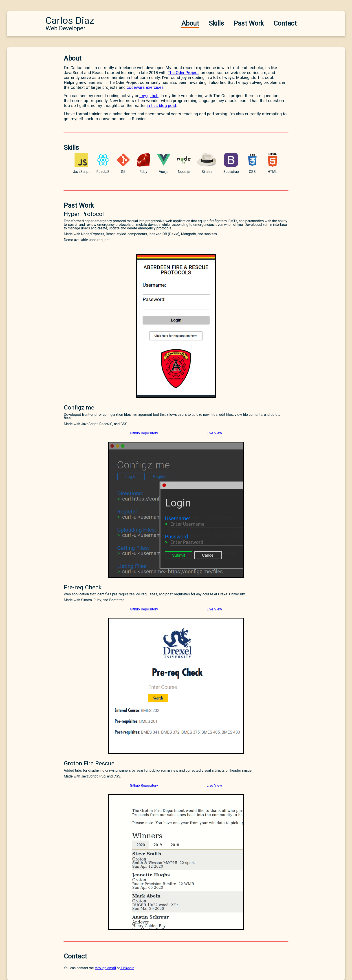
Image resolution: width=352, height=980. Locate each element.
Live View (214, 433)
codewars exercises (145, 87)
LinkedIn (127, 968)
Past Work (249, 23)
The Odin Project (183, 73)
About (190, 23)
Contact (285, 23)
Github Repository (144, 433)
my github (149, 96)
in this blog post (162, 106)
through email (105, 968)
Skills (216, 23)
